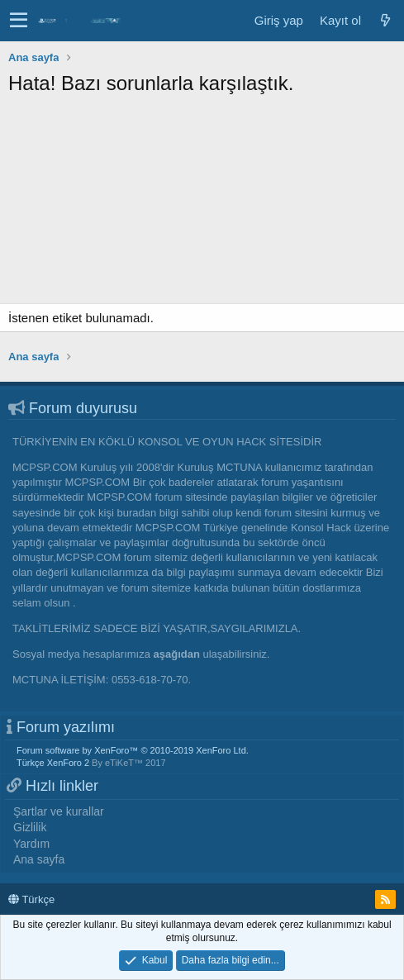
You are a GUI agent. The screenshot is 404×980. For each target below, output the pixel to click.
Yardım (31, 844)
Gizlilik (30, 827)
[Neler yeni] (385, 20)
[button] (19, 21)
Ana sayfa (39, 859)
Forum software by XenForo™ (133, 750)
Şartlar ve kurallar (59, 811)
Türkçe (31, 899)
